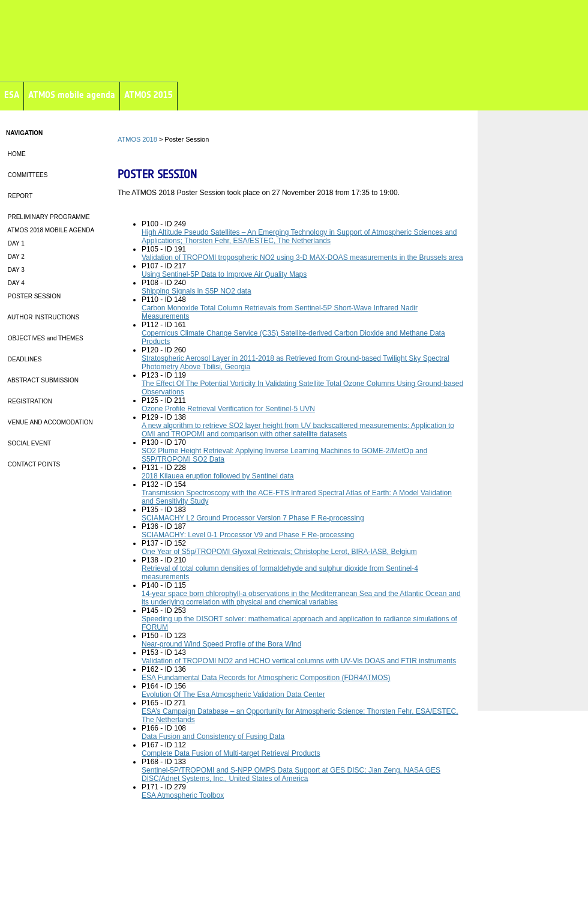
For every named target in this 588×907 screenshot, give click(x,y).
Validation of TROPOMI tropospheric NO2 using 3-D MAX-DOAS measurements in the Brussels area (302, 258)
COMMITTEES (27, 175)
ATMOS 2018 (137, 139)
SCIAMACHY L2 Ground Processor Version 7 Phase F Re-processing (253, 518)
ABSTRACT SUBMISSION (42, 380)
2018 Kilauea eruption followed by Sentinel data (218, 476)
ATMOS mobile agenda (72, 95)
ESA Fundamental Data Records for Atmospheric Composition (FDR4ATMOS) (266, 678)
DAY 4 (15, 283)
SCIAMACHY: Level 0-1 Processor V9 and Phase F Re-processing (248, 535)
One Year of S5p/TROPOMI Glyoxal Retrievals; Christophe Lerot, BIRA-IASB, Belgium (279, 552)
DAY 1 (15, 243)
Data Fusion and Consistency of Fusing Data (213, 737)
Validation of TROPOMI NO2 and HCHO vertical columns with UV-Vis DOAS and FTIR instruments (299, 661)
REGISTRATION (29, 401)
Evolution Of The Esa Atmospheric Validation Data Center (233, 695)
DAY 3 (15, 270)
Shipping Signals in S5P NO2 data (196, 291)
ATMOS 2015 (148, 95)
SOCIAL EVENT (28, 443)
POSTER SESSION (33, 296)
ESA (12, 95)
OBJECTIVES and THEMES (45, 338)
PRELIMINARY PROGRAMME (48, 217)
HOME (16, 154)
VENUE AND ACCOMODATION (49, 422)
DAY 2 (15, 257)
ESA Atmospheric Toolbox (183, 795)
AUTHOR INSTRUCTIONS (43, 317)
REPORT (19, 196)
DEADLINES (24, 359)
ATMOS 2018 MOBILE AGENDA (50, 230)
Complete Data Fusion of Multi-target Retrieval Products (231, 753)
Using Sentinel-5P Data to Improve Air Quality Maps (224, 274)
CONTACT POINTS (33, 464)
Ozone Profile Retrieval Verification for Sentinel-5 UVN (228, 409)
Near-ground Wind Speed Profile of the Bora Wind (221, 644)
